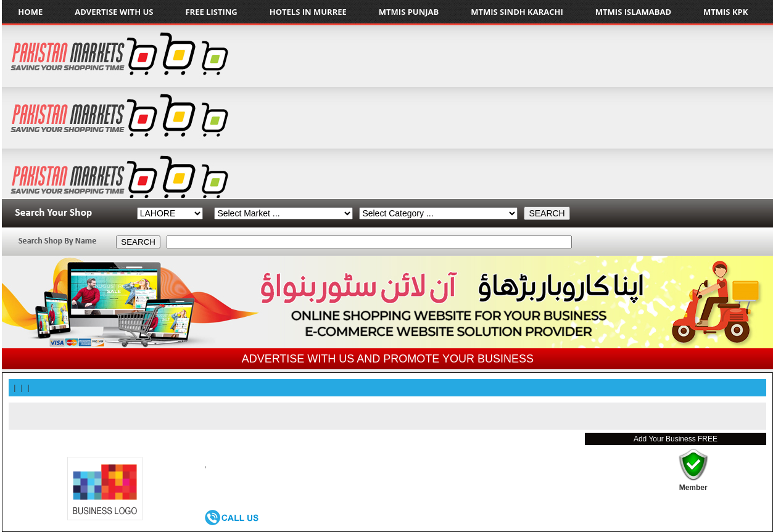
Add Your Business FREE (676, 439)
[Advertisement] (608, 112)
